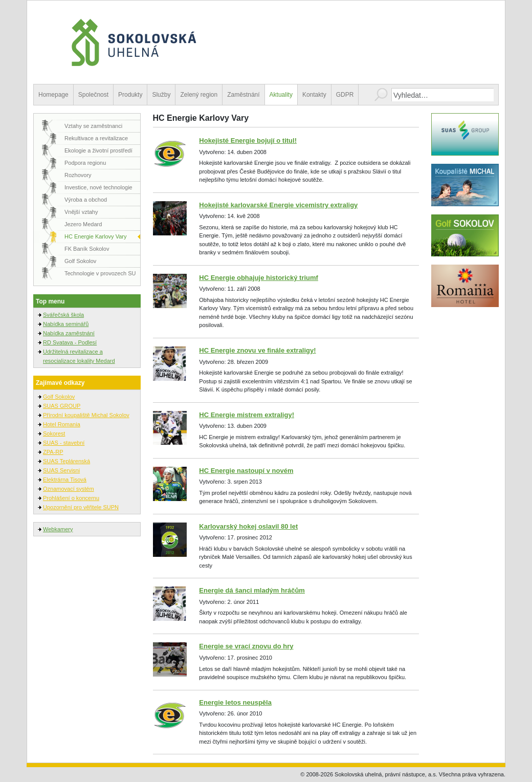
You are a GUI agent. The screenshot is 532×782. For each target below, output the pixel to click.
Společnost (93, 95)
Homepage (53, 95)
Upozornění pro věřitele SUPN (81, 507)
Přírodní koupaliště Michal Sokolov (86, 415)
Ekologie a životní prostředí (98, 150)
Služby (161, 95)
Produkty (130, 95)
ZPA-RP (53, 452)
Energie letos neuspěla (235, 702)
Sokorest (54, 433)
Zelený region (199, 95)
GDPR (345, 95)
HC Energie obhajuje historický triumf (259, 278)
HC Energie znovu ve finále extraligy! (257, 350)
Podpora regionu (85, 163)
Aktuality (281, 95)
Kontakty (314, 95)
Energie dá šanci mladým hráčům (252, 590)
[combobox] (442, 95)
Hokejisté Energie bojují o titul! (248, 140)
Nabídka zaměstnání (69, 333)
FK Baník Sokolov (87, 249)
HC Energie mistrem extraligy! (247, 415)
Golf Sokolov (80, 261)
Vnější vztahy (81, 212)
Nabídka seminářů (66, 324)
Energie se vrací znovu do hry (246, 646)
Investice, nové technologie (98, 187)
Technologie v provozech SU (100, 273)
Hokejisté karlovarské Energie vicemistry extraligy (278, 205)
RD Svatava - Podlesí (70, 342)
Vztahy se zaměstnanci (93, 126)
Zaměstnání (243, 95)
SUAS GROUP (62, 406)
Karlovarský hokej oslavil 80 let (248, 526)
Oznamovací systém (69, 489)
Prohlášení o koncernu (71, 498)
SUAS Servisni (61, 470)
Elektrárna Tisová (65, 480)
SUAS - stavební (64, 443)
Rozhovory (78, 175)
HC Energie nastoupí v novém (246, 471)
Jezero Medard (83, 224)
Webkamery (58, 529)
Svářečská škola (63, 315)
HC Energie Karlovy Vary (95, 236)
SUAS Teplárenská (66, 461)
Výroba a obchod (86, 200)
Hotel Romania (62, 424)
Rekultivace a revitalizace (96, 138)
